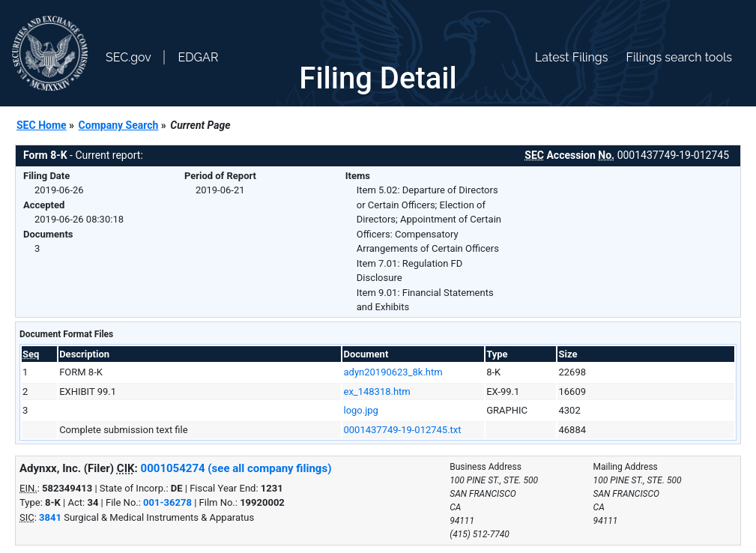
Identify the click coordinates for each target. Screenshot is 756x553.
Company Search (119, 125)
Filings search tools (679, 57)
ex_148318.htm (377, 392)
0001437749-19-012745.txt (402, 430)
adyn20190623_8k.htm (393, 372)
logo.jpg (360, 410)
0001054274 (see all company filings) (236, 468)
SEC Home (42, 125)
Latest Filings (571, 57)
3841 (50, 517)
